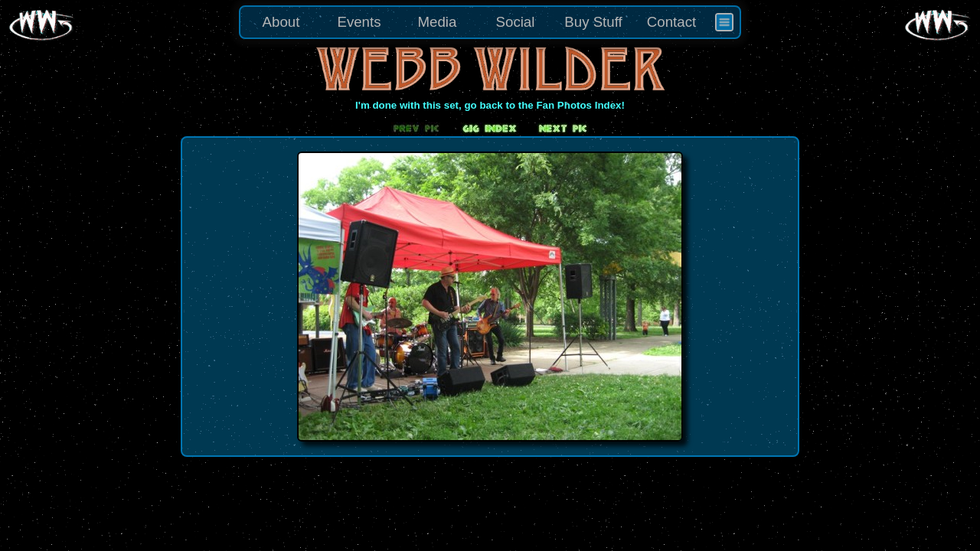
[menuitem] (724, 22)
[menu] (490, 22)
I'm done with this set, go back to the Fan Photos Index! (490, 105)
